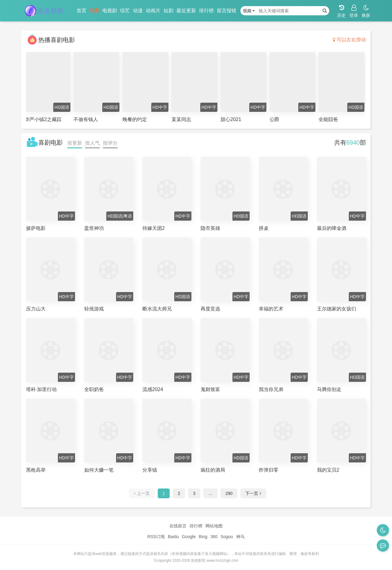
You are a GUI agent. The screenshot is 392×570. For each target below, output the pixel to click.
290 (229, 493)
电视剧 (110, 11)
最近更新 (186, 11)
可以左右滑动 (349, 40)
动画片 (153, 11)
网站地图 (214, 526)
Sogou (227, 537)
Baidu (173, 537)
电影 (94, 11)
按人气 (92, 143)
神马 (240, 537)
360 (214, 537)
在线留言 (178, 526)
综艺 (125, 11)
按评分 (110, 143)
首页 (81, 11)
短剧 (168, 11)
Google (189, 537)
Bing (203, 537)
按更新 (75, 143)
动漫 (138, 11)
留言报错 (227, 11)
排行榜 (206, 11)
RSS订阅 (156, 537)
